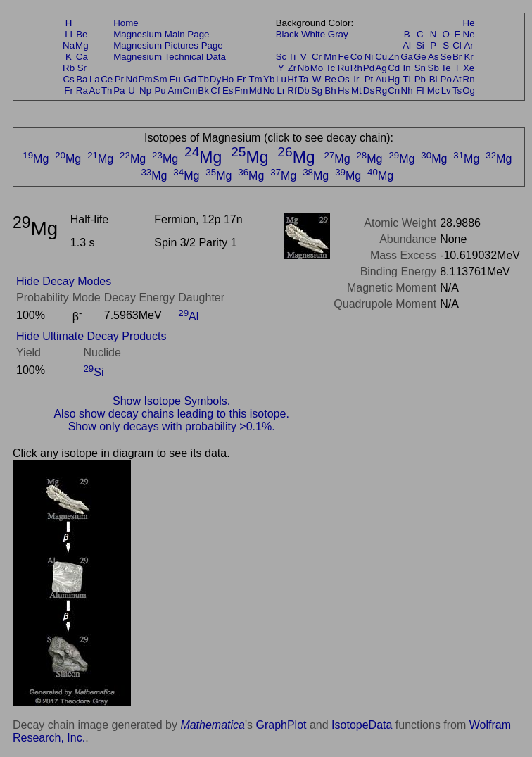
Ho (228, 79)
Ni (369, 57)
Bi (433, 79)
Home (126, 23)
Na (69, 45)
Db (304, 90)
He (469, 23)
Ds (369, 90)
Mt (356, 90)
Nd (132, 79)
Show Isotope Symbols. (171, 401)
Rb (69, 68)
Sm (160, 79)
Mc (433, 90)
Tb (203, 79)
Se (446, 57)
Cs (68, 79)
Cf (215, 90)
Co (356, 57)
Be (82, 34)
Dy (215, 79)
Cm (190, 90)
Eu (175, 79)
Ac (95, 90)
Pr (119, 79)
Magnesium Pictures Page (168, 45)
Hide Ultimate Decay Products (91, 336)
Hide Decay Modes (64, 281)
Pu (160, 90)
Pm (146, 79)
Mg (82, 45)
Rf (292, 90)
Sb (433, 68)
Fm (241, 90)
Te (446, 68)
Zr (292, 68)
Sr (82, 68)
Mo (317, 68)
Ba (82, 79)
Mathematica (213, 725)
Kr (468, 57)
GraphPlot (281, 725)
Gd (190, 79)
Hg (394, 79)
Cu (381, 57)
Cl (457, 45)
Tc (330, 68)
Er (241, 79)
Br (457, 57)
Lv (446, 90)
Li (68, 34)
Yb (269, 79)
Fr (69, 90)
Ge (420, 57)
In (407, 68)
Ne (469, 34)
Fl (420, 90)
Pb (420, 79)
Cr (317, 57)
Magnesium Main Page (161, 34)
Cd (394, 68)
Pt (369, 79)
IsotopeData (362, 725)
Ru (344, 68)
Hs (343, 90)
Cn (394, 90)
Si (420, 45)
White (313, 34)
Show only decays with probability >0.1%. (172, 426)
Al (407, 45)
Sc (281, 57)
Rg (381, 90)
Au (381, 79)
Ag (381, 68)
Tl (407, 79)
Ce (107, 79)
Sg (317, 90)
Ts (457, 90)
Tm (255, 79)
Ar (468, 45)
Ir (356, 79)
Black (287, 34)
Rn (469, 79)
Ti (292, 57)
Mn (330, 57)
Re (330, 79)
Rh (356, 68)
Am (175, 90)
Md (256, 90)
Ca (82, 57)
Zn (394, 57)
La (95, 79)
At (457, 79)
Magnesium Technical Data (170, 57)
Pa (119, 90)
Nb (304, 68)
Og (469, 90)
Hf (292, 79)
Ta (303, 79)
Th (107, 90)
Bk (203, 90)
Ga (407, 57)
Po (446, 79)
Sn (420, 68)
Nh (407, 90)
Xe (469, 68)
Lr (281, 90)
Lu (281, 79)
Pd (369, 68)
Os (344, 79)
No (269, 90)
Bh (330, 90)
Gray (338, 34)
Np (145, 90)
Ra (82, 90)
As (433, 57)
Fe (343, 57)
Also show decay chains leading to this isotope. (171, 414)
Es (228, 90)
